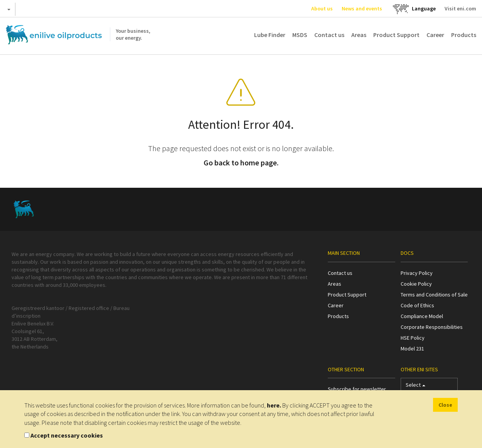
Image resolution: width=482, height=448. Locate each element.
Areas (359, 35)
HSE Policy (413, 338)
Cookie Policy (416, 284)
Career (435, 35)
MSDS (300, 35)
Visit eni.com (460, 8)
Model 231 (412, 349)
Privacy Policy (417, 273)
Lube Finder (270, 35)
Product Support (396, 35)
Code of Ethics (417, 305)
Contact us (329, 35)
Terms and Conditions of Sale (434, 295)
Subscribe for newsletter (357, 389)
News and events (362, 8)
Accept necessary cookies (67, 435)
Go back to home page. (241, 163)
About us (322, 8)
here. (274, 405)
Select (415, 387)
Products (464, 35)
